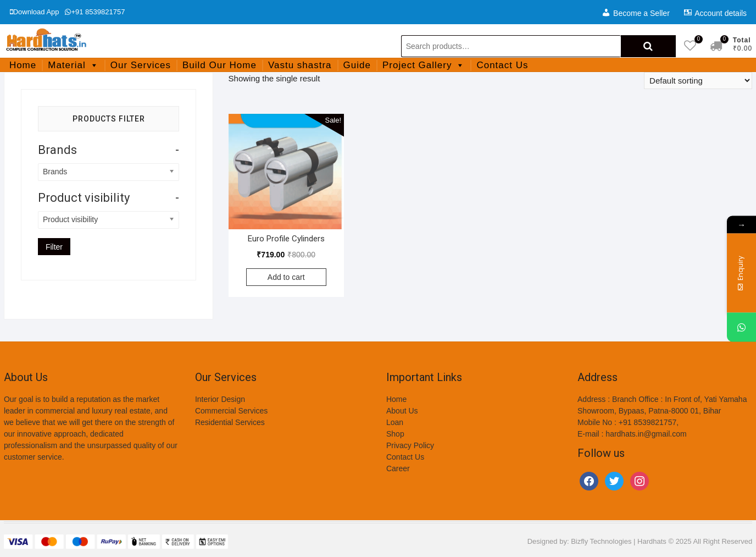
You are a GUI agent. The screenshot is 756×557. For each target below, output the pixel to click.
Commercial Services (231, 411)
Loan (395, 422)
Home (23, 65)
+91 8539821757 (95, 12)
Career (398, 468)
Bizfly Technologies (601, 541)
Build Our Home (219, 65)
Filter (54, 247)
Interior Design (220, 399)
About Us (402, 411)
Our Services (141, 65)
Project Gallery (424, 65)
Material (73, 65)
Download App (35, 12)
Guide (357, 65)
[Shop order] (698, 81)
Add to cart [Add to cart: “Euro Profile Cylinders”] (286, 277)
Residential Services (230, 422)
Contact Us (502, 65)
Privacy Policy (410, 445)
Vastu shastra (300, 65)
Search (648, 46)
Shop (395, 434)
